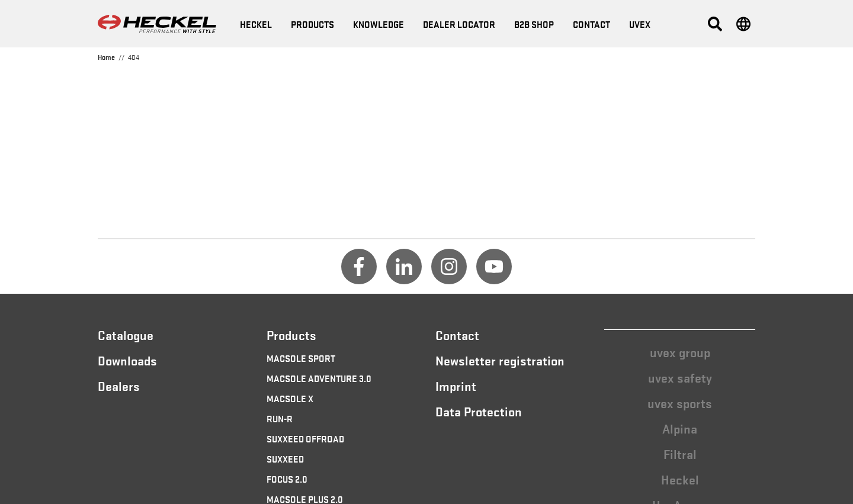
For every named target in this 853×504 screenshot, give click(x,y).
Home (106, 57)
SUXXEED (285, 458)
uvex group (680, 352)
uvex (640, 24)
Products (312, 24)
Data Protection (479, 411)
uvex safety (680, 377)
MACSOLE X (290, 398)
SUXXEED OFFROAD (305, 438)
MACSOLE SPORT (301, 358)
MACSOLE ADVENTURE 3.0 (319, 378)
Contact (591, 24)
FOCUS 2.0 (287, 479)
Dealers (119, 386)
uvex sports (680, 403)
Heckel (680, 479)
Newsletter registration (500, 360)
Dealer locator (459, 24)
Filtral (680, 454)
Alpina (680, 428)
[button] (715, 24)
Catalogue (126, 335)
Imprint (456, 386)
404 (134, 57)
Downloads (127, 360)
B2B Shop (534, 24)
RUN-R (280, 418)
